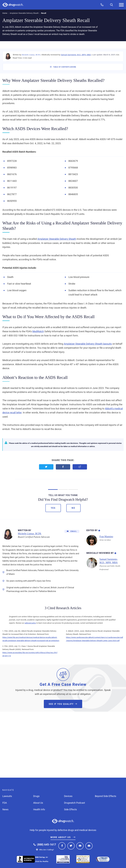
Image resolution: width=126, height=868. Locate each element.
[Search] (112, 5)
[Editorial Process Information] (99, 530)
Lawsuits (7, 796)
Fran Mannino (106, 537)
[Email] (72, 531)
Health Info (39, 809)
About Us (38, 803)
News (5, 809)
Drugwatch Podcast (75, 803)
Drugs (36, 796)
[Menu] (121, 5)
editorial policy (30, 623)
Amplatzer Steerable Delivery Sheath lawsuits (88, 344)
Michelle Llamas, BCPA (31, 55)
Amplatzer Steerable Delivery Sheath (24, 13)
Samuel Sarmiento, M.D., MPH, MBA (76, 55)
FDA (5, 803)
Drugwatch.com (13, 5)
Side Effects (70, 809)
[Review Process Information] (115, 553)
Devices (68, 796)
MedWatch (38, 331)
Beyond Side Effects (106, 796)
